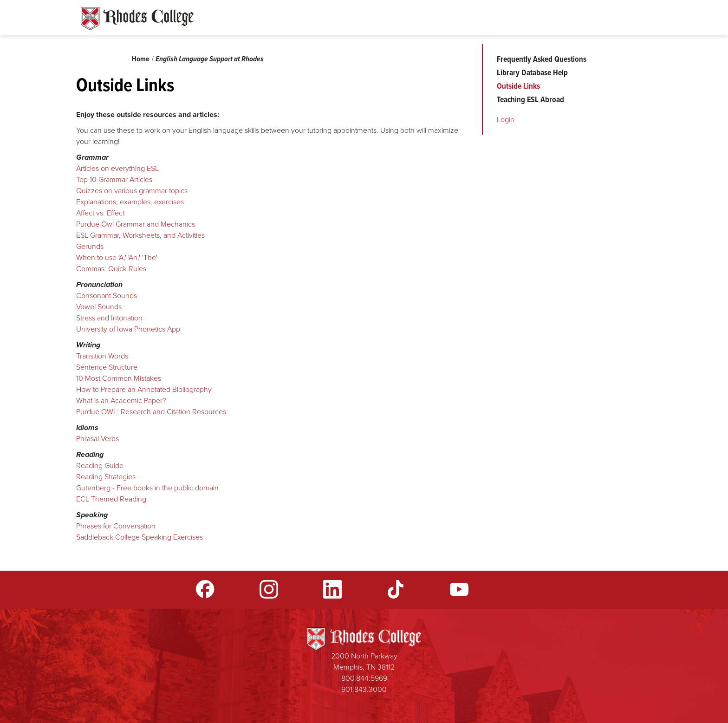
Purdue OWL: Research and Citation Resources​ (151, 412)
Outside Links (518, 86)
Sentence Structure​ (107, 367)
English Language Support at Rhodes (210, 59)
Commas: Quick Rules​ (111, 269)
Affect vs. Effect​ (100, 213)
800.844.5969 (364, 678)
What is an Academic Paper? (121, 401)
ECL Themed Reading (111, 499)
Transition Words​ (102, 356)
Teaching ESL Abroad (530, 99)
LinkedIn (332, 589)
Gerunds (90, 246)
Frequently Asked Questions (542, 59)
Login (506, 120)
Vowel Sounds (99, 307)
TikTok (396, 589)
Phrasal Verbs (97, 439)
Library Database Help (532, 72)
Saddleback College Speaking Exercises (140, 537)
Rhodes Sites (137, 19)
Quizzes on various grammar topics (133, 191)
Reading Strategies (106, 477)
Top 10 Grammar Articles (114, 179)
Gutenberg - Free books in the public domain (148, 488)
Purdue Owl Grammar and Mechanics (136, 224)
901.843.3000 (364, 689)
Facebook (205, 589)
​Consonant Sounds (107, 296)
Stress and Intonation (109, 318)
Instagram (269, 589)
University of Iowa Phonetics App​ (128, 329)
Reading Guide (100, 466)
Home (141, 59)
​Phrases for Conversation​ (116, 526)
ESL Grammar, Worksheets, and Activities (140, 235)
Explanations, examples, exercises (130, 202)
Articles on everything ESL (117, 168)
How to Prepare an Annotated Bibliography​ (144, 389)
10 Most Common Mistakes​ (119, 378)
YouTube (459, 589)
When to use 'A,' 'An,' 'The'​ (117, 257)
